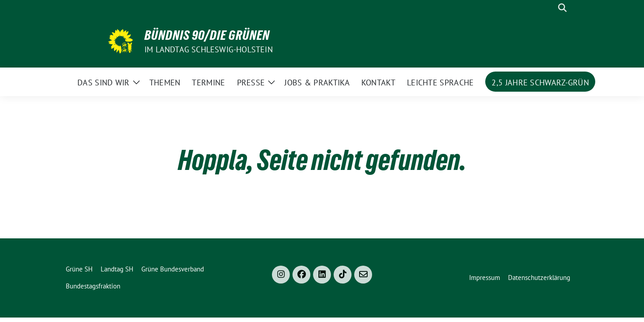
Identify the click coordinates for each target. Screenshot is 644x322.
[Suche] (550, 8)
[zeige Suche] (562, 8)
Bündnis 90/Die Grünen (207, 35)
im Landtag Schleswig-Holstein (209, 49)
